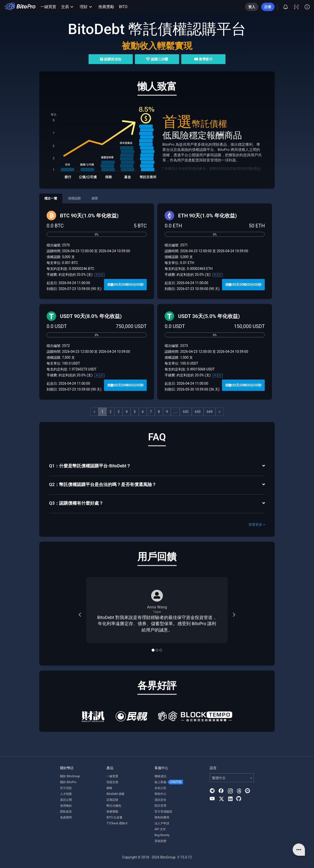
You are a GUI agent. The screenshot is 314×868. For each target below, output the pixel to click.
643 (198, 412)
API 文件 (160, 829)
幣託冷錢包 (114, 806)
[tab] (157, 467)
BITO (123, 7)
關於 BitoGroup (70, 776)
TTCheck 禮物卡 (117, 823)
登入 (252, 7)
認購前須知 (111, 59)
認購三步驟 (157, 59)
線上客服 (160, 782)
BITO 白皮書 (114, 817)
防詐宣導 (160, 806)
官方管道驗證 (163, 812)
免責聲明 (66, 817)
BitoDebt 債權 (115, 794)
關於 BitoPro (68, 782)
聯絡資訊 (160, 776)
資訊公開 (66, 800)
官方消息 (66, 788)
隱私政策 (66, 812)
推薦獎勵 (106, 7)
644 (210, 412)
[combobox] (232, 778)
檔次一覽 (51, 198)
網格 (109, 788)
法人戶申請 (162, 823)
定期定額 (112, 800)
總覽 (95, 198)
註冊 (268, 7)
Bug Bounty (162, 835)
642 (186, 412)
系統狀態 (160, 841)
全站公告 (160, 788)
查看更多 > (257, 525)
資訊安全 (160, 800)
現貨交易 (112, 782)
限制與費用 (162, 817)
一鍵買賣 (48, 7)
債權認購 (74, 198)
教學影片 (203, 59)
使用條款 (66, 806)
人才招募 (66, 794)
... (175, 412)
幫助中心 (160, 794)
